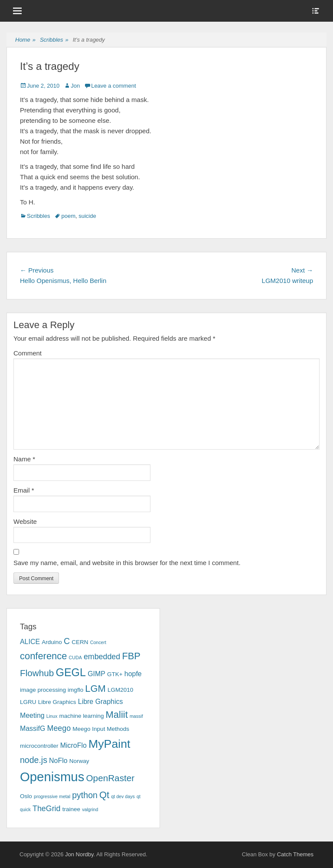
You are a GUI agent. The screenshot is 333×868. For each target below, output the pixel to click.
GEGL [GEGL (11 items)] (71, 672)
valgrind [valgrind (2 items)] (90, 809)
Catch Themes (295, 854)
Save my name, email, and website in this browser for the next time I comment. (127, 563)
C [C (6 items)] (67, 641)
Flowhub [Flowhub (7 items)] (37, 673)
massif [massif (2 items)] (136, 716)
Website (25, 521)
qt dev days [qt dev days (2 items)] (123, 796)
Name (24, 459)
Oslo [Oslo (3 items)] (26, 796)
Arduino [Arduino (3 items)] (52, 642)
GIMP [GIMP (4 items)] (96, 674)
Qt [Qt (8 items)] (104, 795)
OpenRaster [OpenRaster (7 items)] (111, 778)
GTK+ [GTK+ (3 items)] (115, 674)
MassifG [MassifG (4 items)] (33, 728)
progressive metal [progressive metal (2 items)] (52, 796)
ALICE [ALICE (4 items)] (30, 642)
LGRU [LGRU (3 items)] (28, 702)
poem (68, 216)
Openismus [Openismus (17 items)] (52, 777)
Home (25, 40)
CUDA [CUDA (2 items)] (75, 658)
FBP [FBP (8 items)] (131, 656)
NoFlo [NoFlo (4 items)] (58, 761)
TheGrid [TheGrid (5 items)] (46, 809)
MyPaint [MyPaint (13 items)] (109, 744)
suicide (87, 216)
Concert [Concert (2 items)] (98, 642)
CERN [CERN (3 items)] (80, 642)
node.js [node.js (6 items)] (34, 760)
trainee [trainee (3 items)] (71, 809)
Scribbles (54, 40)
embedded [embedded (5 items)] (102, 657)
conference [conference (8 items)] (43, 656)
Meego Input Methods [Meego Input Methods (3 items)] (101, 729)
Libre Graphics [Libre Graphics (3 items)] (57, 702)
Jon (75, 86)
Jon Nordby (79, 854)
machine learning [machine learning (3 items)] (81, 716)
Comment (28, 353)
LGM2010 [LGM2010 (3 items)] (120, 690)
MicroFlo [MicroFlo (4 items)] (73, 745)
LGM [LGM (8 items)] (95, 689)
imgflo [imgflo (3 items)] (75, 690)
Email (24, 490)
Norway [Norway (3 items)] (79, 761)
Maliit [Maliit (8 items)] (117, 715)
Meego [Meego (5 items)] (59, 728)
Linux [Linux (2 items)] (52, 716)
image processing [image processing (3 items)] (43, 690)
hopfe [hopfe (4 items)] (133, 674)
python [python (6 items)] (85, 795)
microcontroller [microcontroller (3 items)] (39, 746)
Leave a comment (113, 86)
